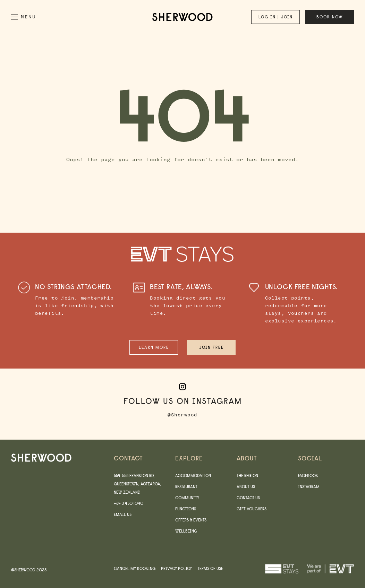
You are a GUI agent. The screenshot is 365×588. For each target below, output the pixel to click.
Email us (123, 514)
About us (246, 487)
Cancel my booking (135, 568)
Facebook (308, 475)
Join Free (211, 347)
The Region (247, 475)
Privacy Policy (176, 568)
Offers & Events (191, 520)
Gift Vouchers (252, 509)
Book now (330, 17)
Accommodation (193, 475)
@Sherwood (182, 415)
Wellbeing (186, 531)
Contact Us (248, 498)
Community (187, 498)
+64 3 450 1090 (129, 503)
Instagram (309, 487)
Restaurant (186, 487)
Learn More (154, 347)
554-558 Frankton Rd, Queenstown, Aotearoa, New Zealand (138, 484)
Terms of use (210, 568)
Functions (186, 509)
